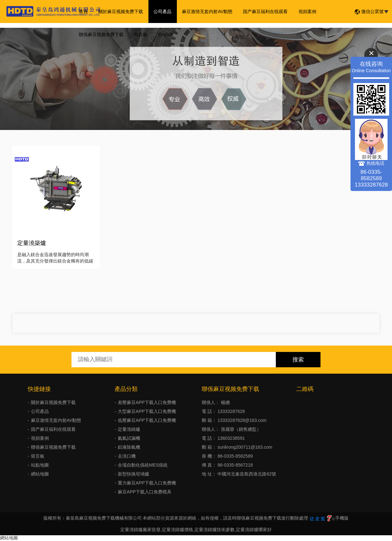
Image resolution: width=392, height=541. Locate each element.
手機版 (342, 518)
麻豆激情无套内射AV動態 (204, 11)
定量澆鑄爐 (129, 429)
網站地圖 (40, 474)
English (163, 34)
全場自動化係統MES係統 (143, 465)
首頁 (83, 11)
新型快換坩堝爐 (133, 474)
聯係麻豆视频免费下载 (101, 34)
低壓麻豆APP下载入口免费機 (147, 420)
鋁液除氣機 (129, 447)
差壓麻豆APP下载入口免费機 (147, 402)
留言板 (139, 34)
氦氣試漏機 (129, 438)
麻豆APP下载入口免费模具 (145, 492)
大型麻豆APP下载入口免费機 (147, 411)
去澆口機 (127, 456)
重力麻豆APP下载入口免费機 (147, 483)
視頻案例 (302, 11)
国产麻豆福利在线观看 (261, 11)
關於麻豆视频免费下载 (119, 11)
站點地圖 (40, 465)
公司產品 (160, 11)
